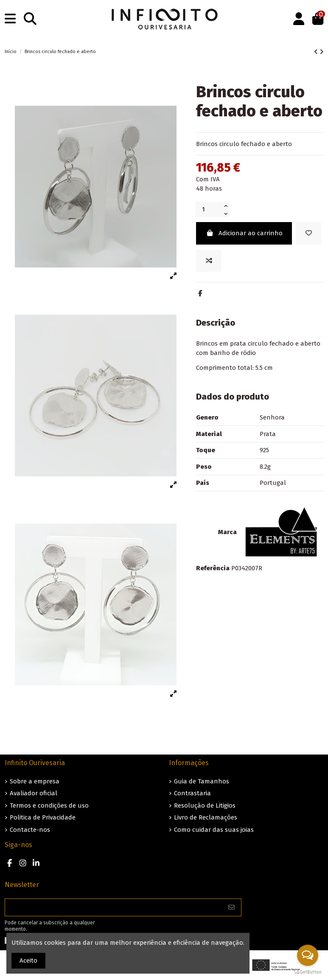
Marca (227, 532)
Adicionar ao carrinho (244, 233)
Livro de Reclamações (206, 817)
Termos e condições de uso (49, 805)
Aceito (28, 960)
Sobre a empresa (35, 781)
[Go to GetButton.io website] (308, 972)
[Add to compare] (209, 261)
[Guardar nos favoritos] (308, 233)
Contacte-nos (30, 830)
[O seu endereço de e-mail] (114, 908)
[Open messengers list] (308, 955)
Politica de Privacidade (43, 817)
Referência (213, 568)
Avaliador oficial (34, 793)
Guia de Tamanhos (202, 781)
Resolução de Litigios (205, 805)
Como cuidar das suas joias (214, 830)
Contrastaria (192, 793)
